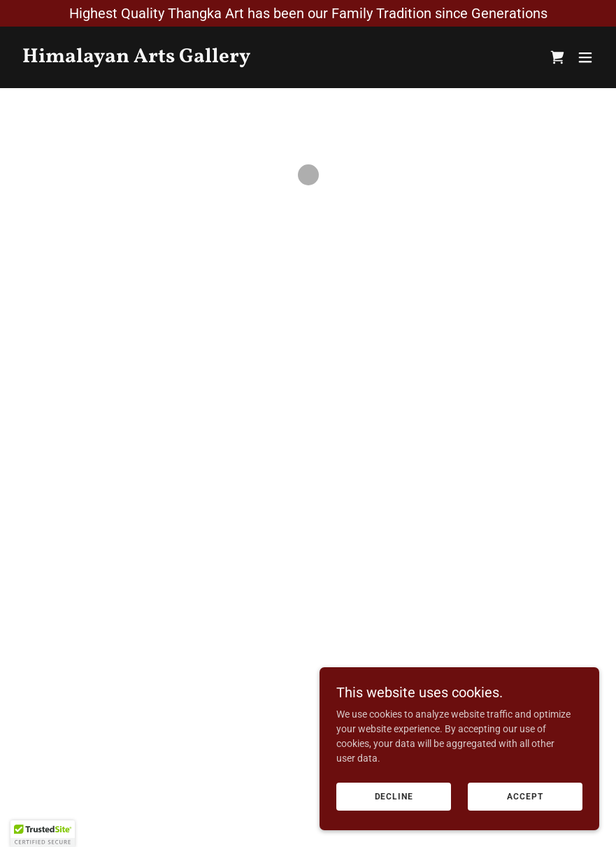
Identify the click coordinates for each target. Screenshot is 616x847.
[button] (557, 57)
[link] (136, 59)
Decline (394, 797)
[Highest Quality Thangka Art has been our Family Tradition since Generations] (308, 13)
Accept (525, 797)
